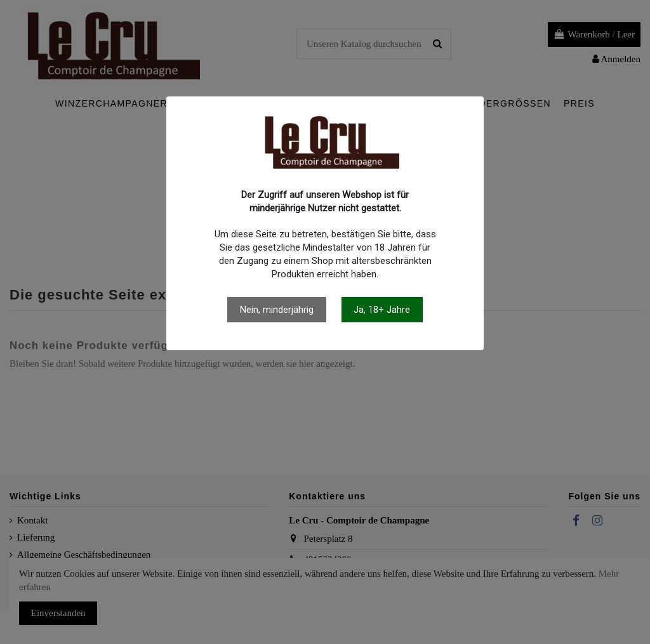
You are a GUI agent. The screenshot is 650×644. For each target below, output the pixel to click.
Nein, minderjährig (277, 310)
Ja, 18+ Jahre (382, 310)
